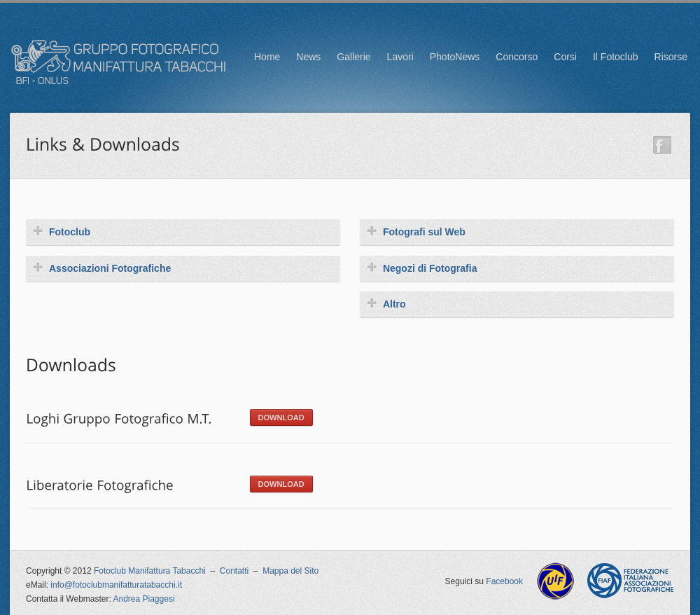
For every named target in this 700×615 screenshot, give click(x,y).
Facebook (504, 581)
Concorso (517, 57)
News (308, 57)
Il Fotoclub (616, 57)
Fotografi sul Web (416, 232)
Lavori (400, 57)
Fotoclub (61, 232)
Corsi (565, 57)
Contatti (234, 571)
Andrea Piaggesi (144, 599)
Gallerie (353, 57)
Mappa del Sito (290, 571)
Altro (386, 304)
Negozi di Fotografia (422, 268)
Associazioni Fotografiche (101, 268)
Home (267, 57)
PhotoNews (455, 57)
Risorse (671, 57)
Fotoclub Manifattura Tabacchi (150, 571)
